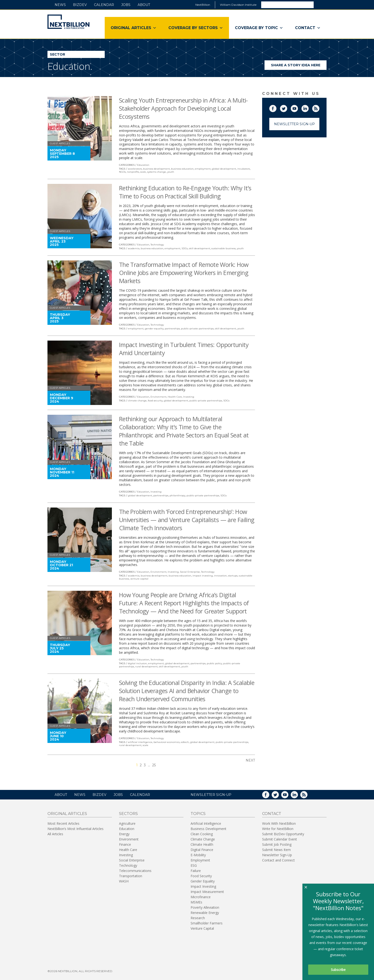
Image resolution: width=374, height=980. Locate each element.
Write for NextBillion (278, 829)
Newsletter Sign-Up (294, 124)
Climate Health (202, 844)
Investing (189, 397)
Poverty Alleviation (205, 907)
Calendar (104, 5)
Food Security (201, 876)
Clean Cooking (202, 834)
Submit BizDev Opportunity (283, 834)
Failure (196, 871)
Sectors (128, 814)
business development (156, 169)
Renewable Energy (205, 913)
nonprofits (133, 172)
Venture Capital (202, 928)
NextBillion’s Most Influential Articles (75, 829)
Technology (157, 245)
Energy (124, 834)
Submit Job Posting (277, 844)
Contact (308, 28)
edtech (185, 742)
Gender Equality (203, 881)
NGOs (122, 172)
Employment (200, 860)
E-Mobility (198, 855)
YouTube (298, 108)
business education (182, 169)
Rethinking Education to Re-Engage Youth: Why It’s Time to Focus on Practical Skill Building (185, 192)
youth (171, 172)
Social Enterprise (190, 572)
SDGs (185, 248)
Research (198, 918)
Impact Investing (203, 886)
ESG (194, 865)
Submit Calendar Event (280, 839)
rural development (146, 666)
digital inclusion (137, 663)
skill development (200, 248)
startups (233, 576)
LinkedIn (308, 108)
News (60, 5)
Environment (158, 397)
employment (203, 169)
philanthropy (177, 495)
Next (250, 760)
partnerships (172, 329)
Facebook (276, 108)
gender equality (154, 329)
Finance (125, 844)
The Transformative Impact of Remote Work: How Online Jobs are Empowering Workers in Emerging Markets (184, 273)
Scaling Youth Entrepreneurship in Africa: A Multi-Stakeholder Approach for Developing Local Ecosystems (183, 108)
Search (320, 5)
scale (143, 172)
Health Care (175, 397)
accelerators (135, 169)
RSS (319, 108)
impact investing (203, 576)
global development (224, 169)
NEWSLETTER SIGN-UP (211, 795)
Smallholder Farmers (207, 923)
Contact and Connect (278, 860)
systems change (157, 172)
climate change (137, 401)
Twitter (287, 108)
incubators (244, 169)
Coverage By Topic (259, 28)
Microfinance (201, 897)
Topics (198, 814)
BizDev (80, 5)
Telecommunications (135, 871)
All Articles (55, 834)
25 (154, 765)
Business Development (208, 829)
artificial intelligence (140, 742)
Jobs (126, 5)
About (144, 5)
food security (155, 401)
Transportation (131, 876)
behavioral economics (167, 742)
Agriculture (127, 823)
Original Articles (134, 28)
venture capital (139, 579)
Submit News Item (276, 850)
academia (134, 248)
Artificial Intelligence (206, 823)
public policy (214, 663)
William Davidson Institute (238, 5)
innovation (220, 576)
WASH (124, 881)
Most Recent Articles (63, 823)
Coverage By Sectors (196, 28)
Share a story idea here (299, 66)
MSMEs (196, 902)
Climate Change (203, 839)
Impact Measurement (207, 892)
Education (143, 165)
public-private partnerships (197, 329)
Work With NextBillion (279, 823)
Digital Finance (202, 850)
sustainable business (223, 248)
